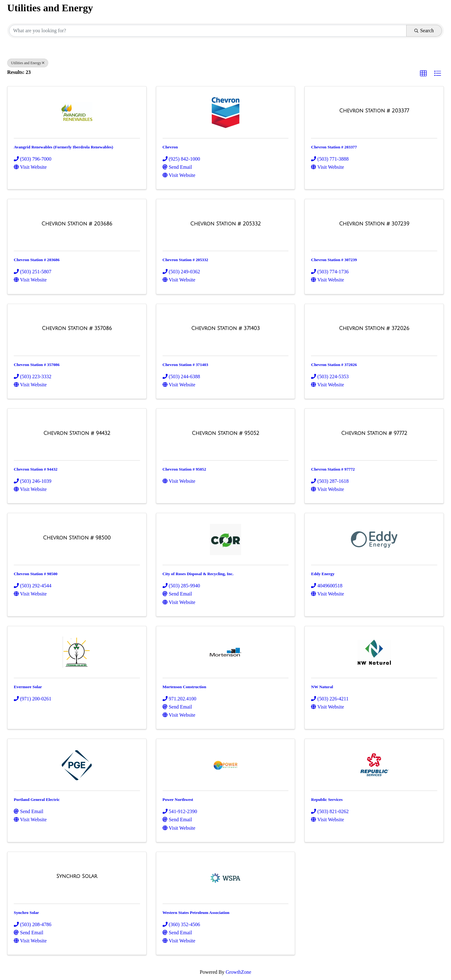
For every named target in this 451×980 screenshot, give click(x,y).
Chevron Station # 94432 (36, 469)
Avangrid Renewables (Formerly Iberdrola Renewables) (63, 147)
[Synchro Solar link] (77, 876)
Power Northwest (178, 799)
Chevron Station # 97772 (333, 469)
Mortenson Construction (184, 687)
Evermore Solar (28, 687)
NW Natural (322, 687)
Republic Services (327, 799)
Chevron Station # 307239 (334, 260)
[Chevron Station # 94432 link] (77, 433)
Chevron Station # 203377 (334, 147)
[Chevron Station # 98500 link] (77, 538)
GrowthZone (238, 972)
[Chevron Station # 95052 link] (225, 433)
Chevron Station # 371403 (185, 365)
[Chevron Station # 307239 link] (374, 224)
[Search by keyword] (208, 31)
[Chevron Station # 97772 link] (374, 433)
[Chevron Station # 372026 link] (374, 328)
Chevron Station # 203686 (37, 260)
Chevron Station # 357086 (37, 365)
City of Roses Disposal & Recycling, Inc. (198, 574)
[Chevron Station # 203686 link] (77, 224)
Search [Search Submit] (424, 31)
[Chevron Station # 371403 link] (225, 328)
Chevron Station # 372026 (334, 365)
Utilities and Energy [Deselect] (28, 63)
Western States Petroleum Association (196, 913)
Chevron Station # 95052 (184, 469)
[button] (423, 74)
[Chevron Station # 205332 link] (225, 224)
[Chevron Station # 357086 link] (77, 328)
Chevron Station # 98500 (36, 574)
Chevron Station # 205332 (185, 260)
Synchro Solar (26, 913)
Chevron (170, 147)
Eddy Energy (323, 574)
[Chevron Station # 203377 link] (374, 111)
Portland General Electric (37, 799)
